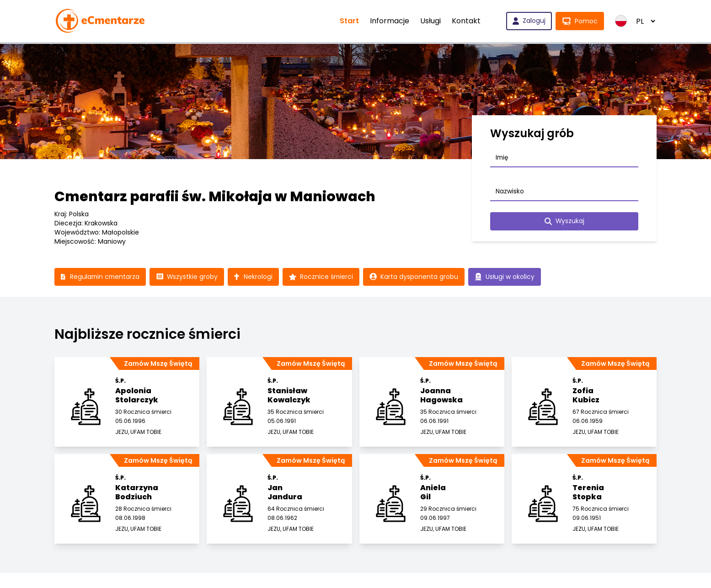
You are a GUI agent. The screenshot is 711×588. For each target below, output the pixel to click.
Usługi (430, 21)
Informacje (390, 21)
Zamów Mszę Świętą (158, 364)
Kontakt (466, 21)
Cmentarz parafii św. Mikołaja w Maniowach (215, 197)
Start (349, 21)
